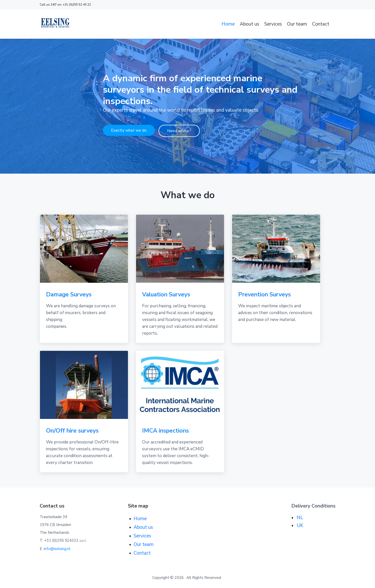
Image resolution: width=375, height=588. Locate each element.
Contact (321, 24)
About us (249, 24)
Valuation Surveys (166, 295)
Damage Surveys (69, 295)
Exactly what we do (129, 132)
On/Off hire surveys (72, 431)
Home (228, 24)
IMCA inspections (166, 431)
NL (300, 518)
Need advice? (179, 132)
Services (273, 24)
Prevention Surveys (264, 295)
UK (300, 525)
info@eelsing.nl (57, 549)
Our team (297, 24)
